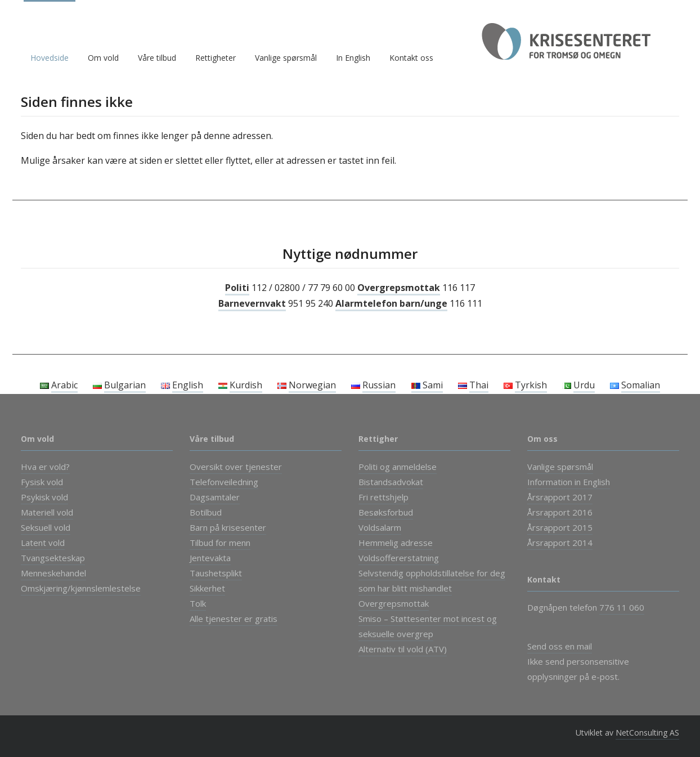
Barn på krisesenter (228, 527)
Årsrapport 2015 (560, 527)
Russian (379, 385)
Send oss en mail (560, 646)
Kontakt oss (411, 58)
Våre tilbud (157, 58)
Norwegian (312, 385)
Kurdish (246, 385)
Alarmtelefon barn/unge (391, 303)
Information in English (569, 482)
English (188, 385)
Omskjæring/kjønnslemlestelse (81, 588)
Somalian (641, 385)
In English (353, 58)
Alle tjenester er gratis (234, 619)
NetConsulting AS (647, 733)
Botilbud (206, 512)
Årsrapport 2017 (560, 497)
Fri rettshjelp (383, 497)
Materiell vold (47, 512)
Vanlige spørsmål (286, 58)
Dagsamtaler (215, 497)
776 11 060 (622, 607)
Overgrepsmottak (399, 288)
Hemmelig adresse (396, 543)
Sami (427, 385)
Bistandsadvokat (391, 482)
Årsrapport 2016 (560, 512)
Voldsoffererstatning (399, 558)
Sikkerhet (207, 588)
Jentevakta (210, 558)
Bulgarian (125, 385)
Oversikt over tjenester (236, 467)
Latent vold (43, 543)
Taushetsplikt (216, 573)
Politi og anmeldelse (398, 467)
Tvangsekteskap (53, 558)
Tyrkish (531, 385)
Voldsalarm (380, 527)
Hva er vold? (45, 467)
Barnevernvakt (252, 303)
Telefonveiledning (224, 482)
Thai (479, 385)
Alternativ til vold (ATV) (403, 649)
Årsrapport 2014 (560, 543)
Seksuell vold (46, 527)
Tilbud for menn (220, 543)
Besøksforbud (386, 512)
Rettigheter (216, 58)
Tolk (198, 603)
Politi (237, 288)
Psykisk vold (44, 497)
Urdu (584, 385)
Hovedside (50, 58)
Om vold (103, 58)
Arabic (64, 385)
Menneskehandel (53, 573)
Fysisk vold (42, 482)
